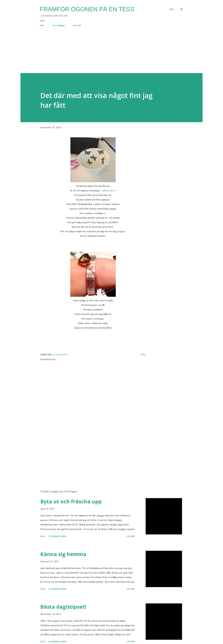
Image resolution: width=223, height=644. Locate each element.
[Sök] (172, 9)
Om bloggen (59, 25)
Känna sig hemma (63, 554)
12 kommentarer (57, 536)
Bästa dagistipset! (63, 607)
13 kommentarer (57, 589)
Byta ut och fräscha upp (71, 501)
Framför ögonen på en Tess (87, 9)
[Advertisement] (106, 53)
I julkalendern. (108, 190)
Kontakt (77, 25)
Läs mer (131, 536)
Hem (42, 25)
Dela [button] (143, 355)
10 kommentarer (57, 642)
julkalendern (60, 355)
